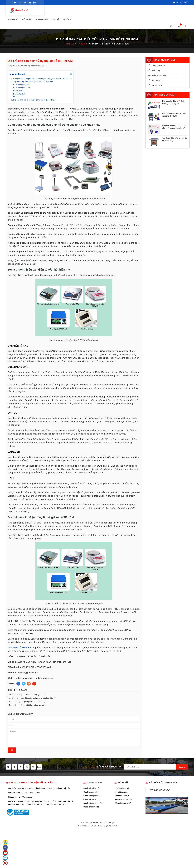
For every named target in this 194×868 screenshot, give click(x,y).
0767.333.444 (35, 781)
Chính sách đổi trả (91, 780)
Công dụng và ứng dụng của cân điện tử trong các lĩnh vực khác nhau (42, 67)
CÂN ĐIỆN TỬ (82, 11)
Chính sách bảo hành (92, 776)
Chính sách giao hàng (92, 784)
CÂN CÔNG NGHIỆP (156, 54)
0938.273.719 (21, 781)
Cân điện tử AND (23, 73)
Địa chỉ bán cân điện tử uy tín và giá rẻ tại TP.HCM (34, 88)
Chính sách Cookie (91, 795)
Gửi (12, 738)
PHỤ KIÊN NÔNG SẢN (157, 64)
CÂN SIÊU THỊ (154, 59)
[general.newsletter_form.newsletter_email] (156, 755)
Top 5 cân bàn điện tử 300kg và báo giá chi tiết (28, 693)
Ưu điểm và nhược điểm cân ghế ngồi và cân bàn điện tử (32, 686)
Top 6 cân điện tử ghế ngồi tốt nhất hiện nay (27, 690)
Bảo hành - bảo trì (122, 784)
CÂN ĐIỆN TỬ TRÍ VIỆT (160, 778)
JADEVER (21, 82)
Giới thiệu (67, 11)
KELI (18, 85)
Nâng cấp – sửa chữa (123, 788)
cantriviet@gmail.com (23, 785)
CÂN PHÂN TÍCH (155, 74)
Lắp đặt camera (121, 780)
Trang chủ (53, 11)
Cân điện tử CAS (23, 76)
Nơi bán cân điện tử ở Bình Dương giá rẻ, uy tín (28, 683)
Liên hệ (96, 11)
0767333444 (181, 3)
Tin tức (107, 11)
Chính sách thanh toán (93, 791)
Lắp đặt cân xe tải (122, 776)
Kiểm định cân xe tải (123, 791)
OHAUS (20, 79)
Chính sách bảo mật (92, 788)
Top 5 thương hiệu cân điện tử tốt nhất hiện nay (33, 70)
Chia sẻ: (11, 672)
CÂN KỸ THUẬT (154, 69)
